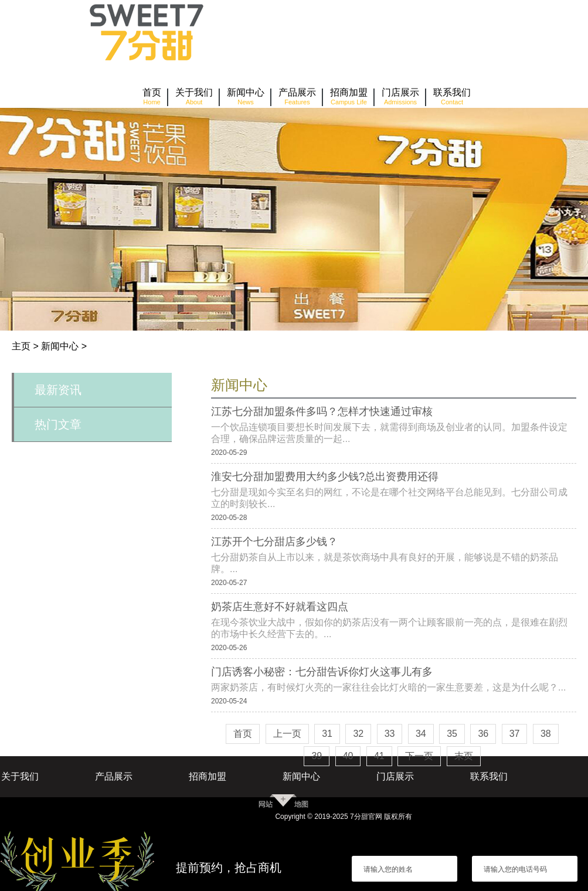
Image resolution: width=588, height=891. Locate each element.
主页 (21, 346)
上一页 (287, 734)
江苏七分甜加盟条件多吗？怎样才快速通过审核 (322, 412)
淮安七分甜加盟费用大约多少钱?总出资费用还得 (325, 477)
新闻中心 (60, 346)
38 (546, 734)
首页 (243, 734)
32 (358, 734)
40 (348, 756)
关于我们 (20, 776)
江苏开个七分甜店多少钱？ (274, 542)
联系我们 (489, 776)
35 (452, 734)
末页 (464, 756)
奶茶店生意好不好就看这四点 (280, 607)
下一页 (419, 756)
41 (379, 756)
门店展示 (395, 776)
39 (317, 756)
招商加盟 (208, 776)
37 (515, 734)
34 (421, 734)
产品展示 (114, 776)
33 (390, 734)
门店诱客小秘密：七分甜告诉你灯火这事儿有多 (322, 672)
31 (327, 734)
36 (483, 734)
